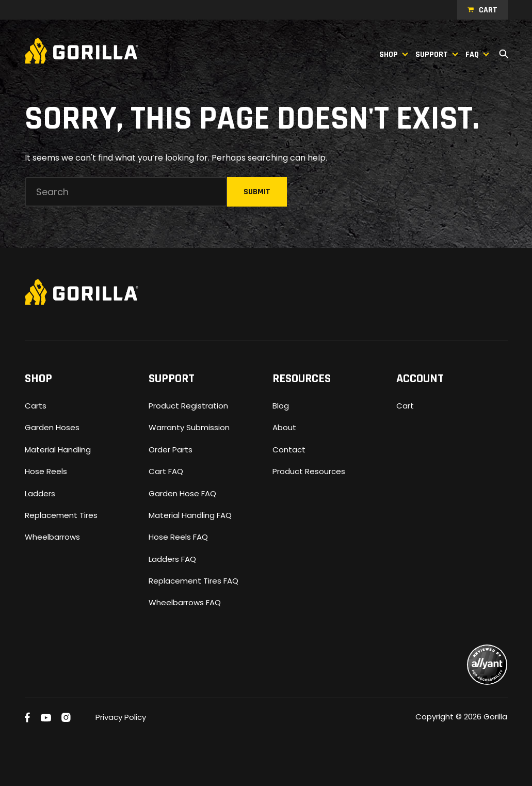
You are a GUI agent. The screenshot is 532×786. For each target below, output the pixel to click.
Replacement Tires (61, 515)
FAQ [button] (472, 54)
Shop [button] (389, 54)
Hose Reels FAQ (178, 537)
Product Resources (309, 471)
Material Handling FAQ (190, 515)
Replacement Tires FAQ (194, 581)
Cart (488, 10)
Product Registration (188, 406)
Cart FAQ (166, 471)
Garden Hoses (52, 427)
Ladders (40, 493)
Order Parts (171, 450)
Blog (281, 406)
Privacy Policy (121, 717)
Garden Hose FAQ (182, 493)
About (284, 427)
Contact (289, 450)
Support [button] (432, 54)
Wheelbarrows (52, 537)
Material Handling (58, 450)
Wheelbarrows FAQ (185, 602)
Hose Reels (46, 471)
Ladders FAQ (172, 559)
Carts (36, 406)
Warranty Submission (189, 427)
